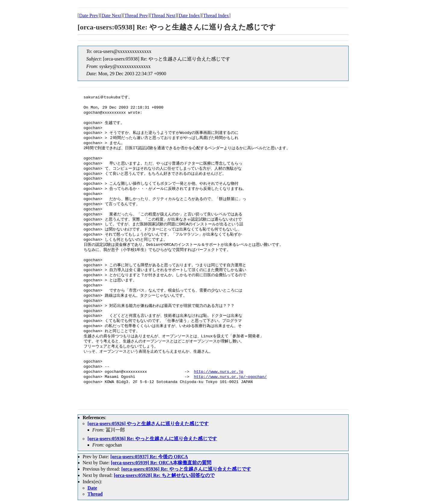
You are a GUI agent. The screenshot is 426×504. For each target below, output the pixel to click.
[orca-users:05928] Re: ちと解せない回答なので (164, 475)
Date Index (189, 15)
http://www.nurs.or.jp (219, 372)
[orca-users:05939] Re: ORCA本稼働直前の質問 (161, 463)
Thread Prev (136, 15)
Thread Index (216, 15)
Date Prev (89, 15)
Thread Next (163, 15)
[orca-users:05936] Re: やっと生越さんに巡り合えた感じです (152, 439)
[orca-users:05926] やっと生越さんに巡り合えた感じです (148, 424)
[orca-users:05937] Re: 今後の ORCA (149, 457)
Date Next (111, 15)
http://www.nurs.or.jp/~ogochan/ (230, 377)
